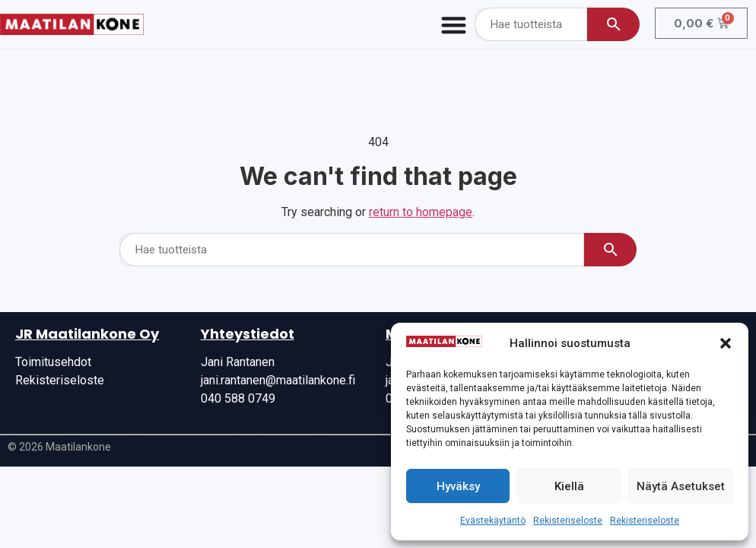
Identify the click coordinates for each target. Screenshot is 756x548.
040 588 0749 (238, 398)
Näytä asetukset (681, 486)
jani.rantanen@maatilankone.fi (278, 380)
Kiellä (569, 486)
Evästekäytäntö (493, 521)
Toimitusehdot (53, 362)
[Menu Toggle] (454, 25)
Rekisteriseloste (568, 521)
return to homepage (421, 212)
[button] (726, 343)
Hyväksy (458, 486)
